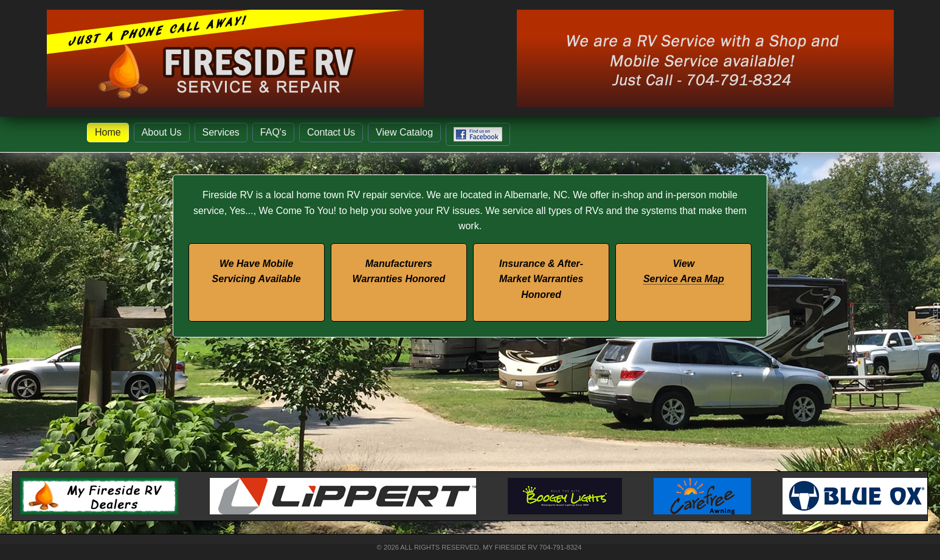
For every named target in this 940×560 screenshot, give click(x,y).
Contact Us (331, 132)
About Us (162, 132)
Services (221, 132)
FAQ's (273, 132)
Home (108, 132)
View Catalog (404, 132)
